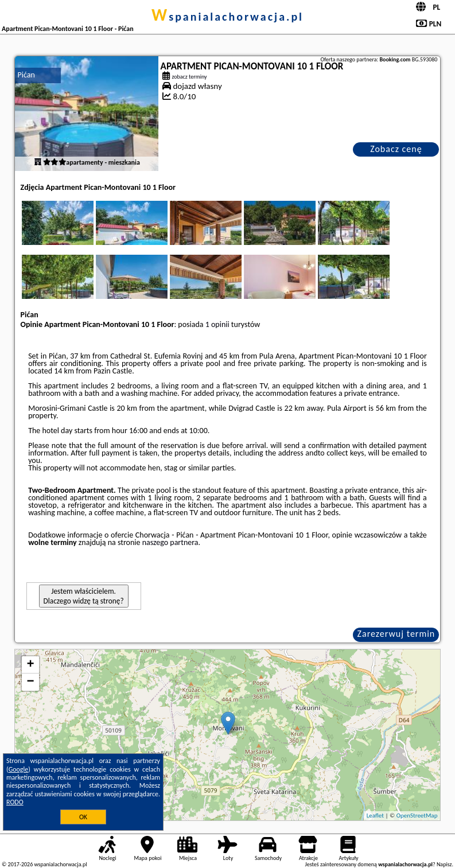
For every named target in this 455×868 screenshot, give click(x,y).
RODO (15, 802)
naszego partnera (170, 542)
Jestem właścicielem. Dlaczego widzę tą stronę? (84, 596)
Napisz (444, 864)
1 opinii (217, 324)
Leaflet (375, 816)
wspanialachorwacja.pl (227, 17)
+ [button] (30, 665)
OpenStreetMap (417, 816)
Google (19, 769)
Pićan (26, 75)
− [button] (30, 682)
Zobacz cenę (396, 149)
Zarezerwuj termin (396, 634)
